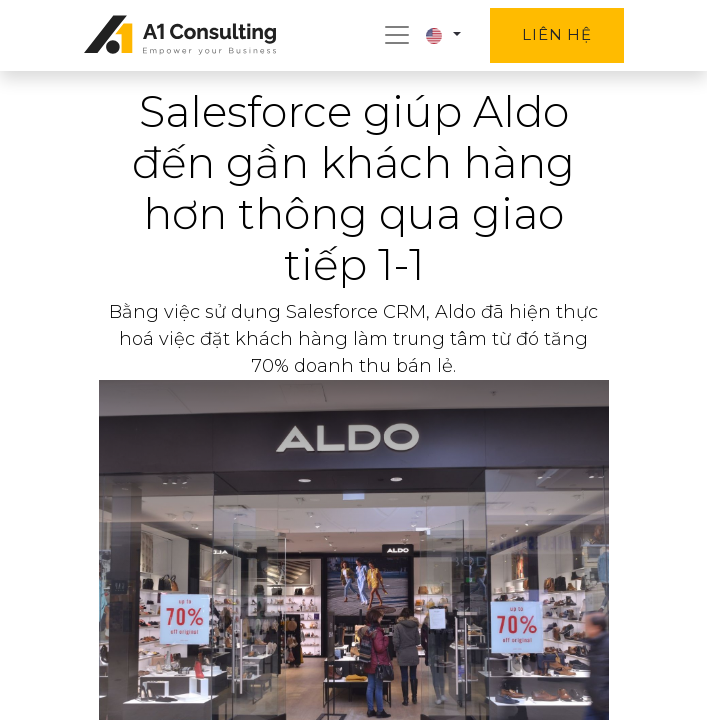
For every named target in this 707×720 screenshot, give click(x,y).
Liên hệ (556, 34)
